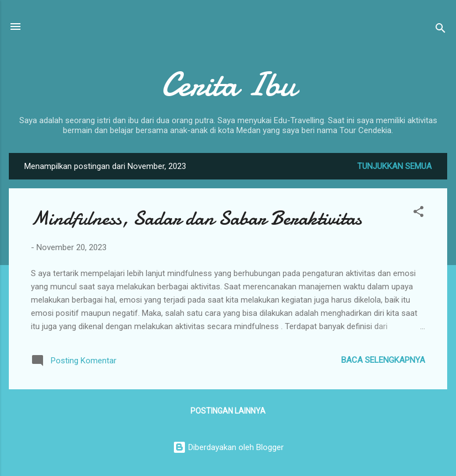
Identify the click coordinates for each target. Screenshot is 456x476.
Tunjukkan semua (394, 166)
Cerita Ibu (228, 84)
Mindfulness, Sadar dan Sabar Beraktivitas (196, 218)
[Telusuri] (441, 30)
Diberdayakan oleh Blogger (228, 447)
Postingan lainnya (228, 411)
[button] (418, 213)
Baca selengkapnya (383, 360)
